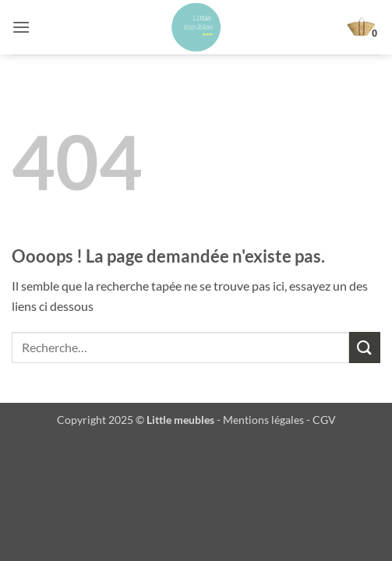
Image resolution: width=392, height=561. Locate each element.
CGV (324, 420)
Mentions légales (263, 420)
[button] (21, 27)
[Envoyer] (365, 347)
